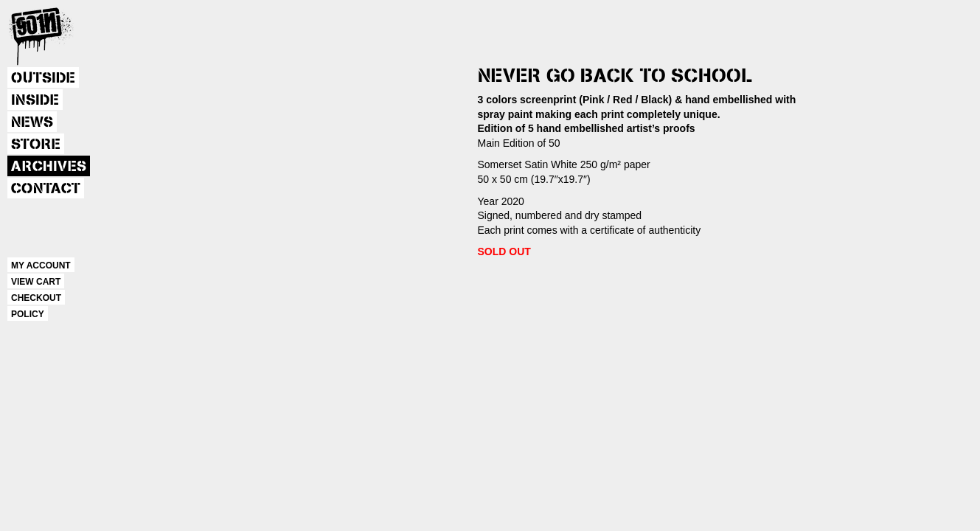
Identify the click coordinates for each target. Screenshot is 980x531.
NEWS (32, 122)
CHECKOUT (36, 298)
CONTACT (46, 189)
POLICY (28, 314)
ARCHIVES (49, 167)
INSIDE (35, 100)
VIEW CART (36, 282)
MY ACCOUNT (41, 265)
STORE (36, 145)
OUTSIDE (43, 78)
